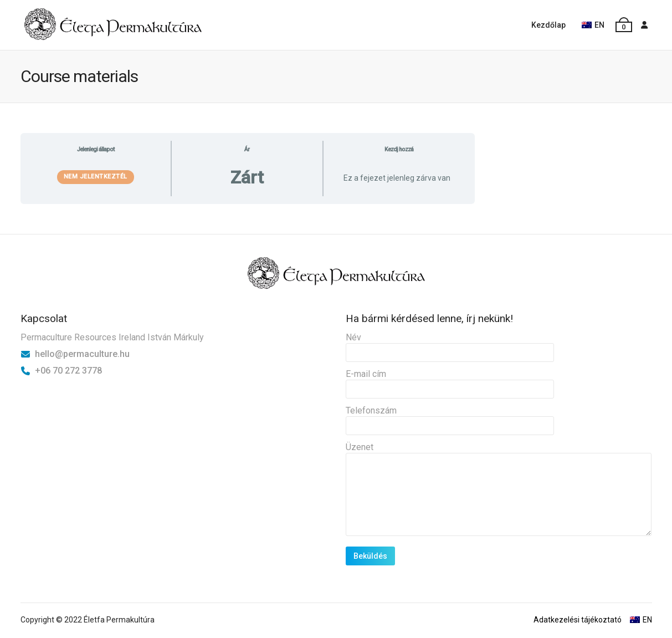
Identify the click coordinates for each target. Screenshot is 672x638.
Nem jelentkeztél (96, 177)
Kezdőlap (548, 25)
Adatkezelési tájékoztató (578, 620)
